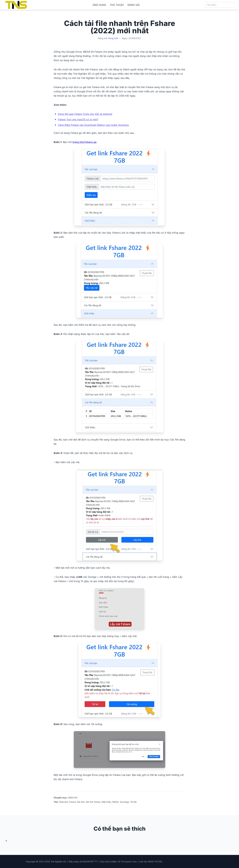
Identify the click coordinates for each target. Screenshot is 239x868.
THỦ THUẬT (117, 5)
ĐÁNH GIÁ (134, 5)
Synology (124, 802)
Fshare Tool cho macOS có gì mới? (78, 119)
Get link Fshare (93, 802)
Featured (63, 802)
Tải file (133, 802)
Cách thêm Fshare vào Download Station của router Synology (93, 125)
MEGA (115, 802)
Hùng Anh (113, 38)
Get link (81, 802)
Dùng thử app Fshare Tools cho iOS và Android (85, 114)
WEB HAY (73, 798)
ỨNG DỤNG (99, 5)
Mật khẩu (106, 802)
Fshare (72, 802)
